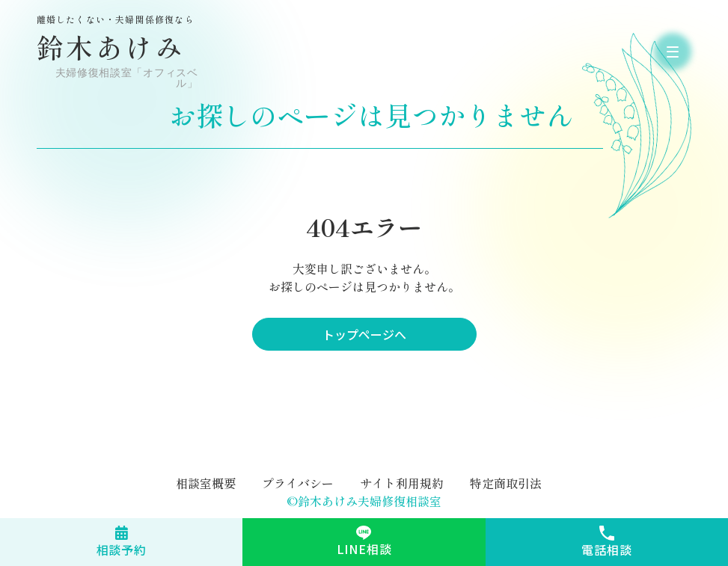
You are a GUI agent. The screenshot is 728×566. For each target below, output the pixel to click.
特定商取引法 (506, 483)
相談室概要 (206, 483)
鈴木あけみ (119, 52)
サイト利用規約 (402, 483)
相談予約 (122, 550)
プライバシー (298, 483)
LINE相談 (364, 549)
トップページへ (364, 334)
